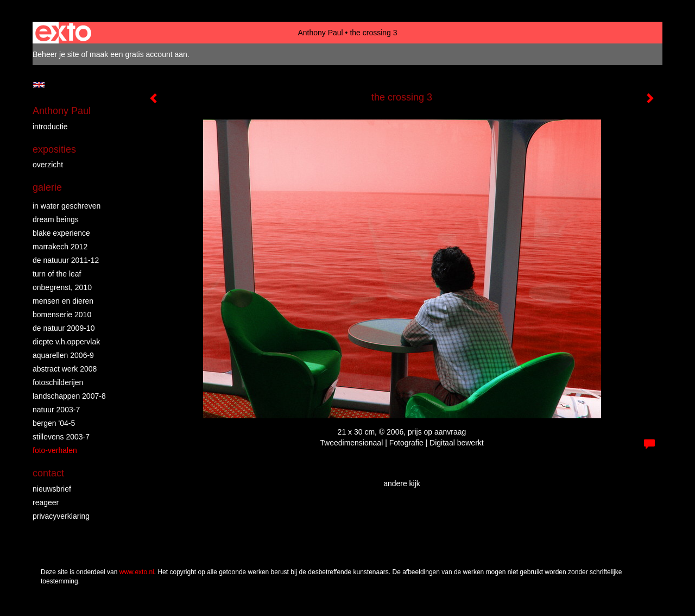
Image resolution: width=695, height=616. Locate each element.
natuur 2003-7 (56, 410)
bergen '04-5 (54, 423)
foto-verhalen (55, 450)
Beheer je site (56, 54)
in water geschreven (67, 206)
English (39, 85)
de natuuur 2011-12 (66, 260)
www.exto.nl (137, 572)
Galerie (47, 187)
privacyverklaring (61, 516)
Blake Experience (61, 233)
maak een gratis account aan (138, 54)
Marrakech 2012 (60, 247)
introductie (50, 127)
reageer (46, 502)
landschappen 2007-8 (69, 396)
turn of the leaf (57, 274)
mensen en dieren (63, 301)
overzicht (48, 165)
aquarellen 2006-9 (63, 355)
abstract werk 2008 (65, 369)
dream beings (56, 219)
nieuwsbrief (52, 489)
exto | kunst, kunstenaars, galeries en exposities (63, 33)
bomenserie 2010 (62, 315)
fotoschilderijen (58, 382)
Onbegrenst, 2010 (62, 287)
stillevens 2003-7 (61, 437)
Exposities (54, 149)
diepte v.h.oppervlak (66, 342)
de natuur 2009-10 (64, 328)
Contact (48, 473)
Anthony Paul (320, 33)
